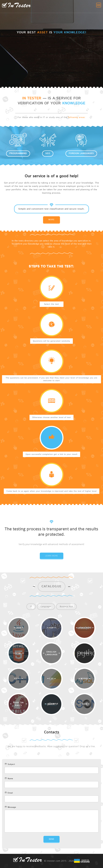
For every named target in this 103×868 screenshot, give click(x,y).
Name (10, 779)
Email (10, 793)
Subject (11, 764)
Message (12, 807)
